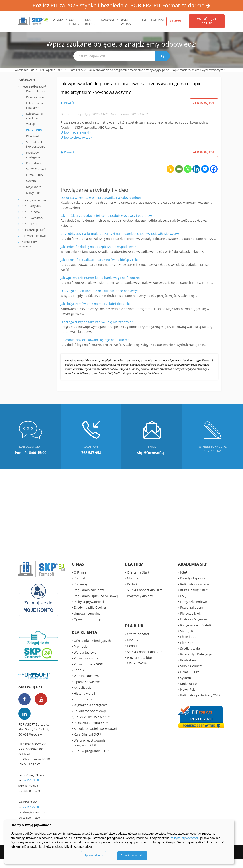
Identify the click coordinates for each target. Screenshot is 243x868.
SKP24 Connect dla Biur (144, 660)
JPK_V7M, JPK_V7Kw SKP (92, 725)
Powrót (67, 111)
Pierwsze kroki (36, 97)
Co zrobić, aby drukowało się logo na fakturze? (95, 348)
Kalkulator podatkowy (90, 720)
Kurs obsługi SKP (34, 230)
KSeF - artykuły (31, 206)
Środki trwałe (190, 657)
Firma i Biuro (34, 175)
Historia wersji (84, 702)
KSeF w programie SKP (91, 760)
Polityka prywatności (89, 610)
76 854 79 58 (31, 789)
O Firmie (80, 581)
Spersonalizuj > (93, 856)
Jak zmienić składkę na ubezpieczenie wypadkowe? (98, 255)
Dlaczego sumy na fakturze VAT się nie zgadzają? (97, 330)
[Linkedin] (196, 178)
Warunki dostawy (87, 685)
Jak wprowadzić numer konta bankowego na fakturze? (100, 286)
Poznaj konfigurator (88, 667)
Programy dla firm (140, 605)
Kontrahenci (34, 163)
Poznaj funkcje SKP (89, 673)
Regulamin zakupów (89, 599)
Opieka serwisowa (87, 690)
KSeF (144, 20)
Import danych (85, 708)
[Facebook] (214, 178)
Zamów (175, 21)
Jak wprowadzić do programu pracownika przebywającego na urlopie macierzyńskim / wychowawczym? (123, 91)
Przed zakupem (36, 91)
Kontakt (158, 20)
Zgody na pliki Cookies (90, 616)
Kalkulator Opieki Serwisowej (95, 737)
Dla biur (88, 22)
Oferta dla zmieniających (92, 649)
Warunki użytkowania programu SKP (90, 751)
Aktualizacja (83, 696)
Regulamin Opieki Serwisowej (96, 605)
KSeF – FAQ (29, 224)
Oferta (58, 20)
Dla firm (72, 22)
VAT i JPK (32, 124)
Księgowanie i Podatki (34, 116)
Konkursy (81, 593)
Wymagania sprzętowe (91, 714)
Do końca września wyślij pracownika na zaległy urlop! (101, 206)
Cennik (79, 679)
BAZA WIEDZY (126, 22)
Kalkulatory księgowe (196, 593)
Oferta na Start (138, 581)
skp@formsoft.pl (28, 794)
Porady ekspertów (34, 200)
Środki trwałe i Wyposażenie (36, 144)
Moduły (133, 587)
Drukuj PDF (204, 111)
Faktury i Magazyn (194, 628)
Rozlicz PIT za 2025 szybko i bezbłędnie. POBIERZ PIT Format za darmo (121, 5)
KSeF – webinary (32, 218)
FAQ (183, 605)
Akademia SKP (24, 70)
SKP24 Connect (36, 169)
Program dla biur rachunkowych (140, 669)
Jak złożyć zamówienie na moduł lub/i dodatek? (95, 313)
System (31, 181)
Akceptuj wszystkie (132, 856)
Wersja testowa (85, 661)
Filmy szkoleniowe (34, 236)
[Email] (179, 178)
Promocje (81, 655)
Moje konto (34, 187)
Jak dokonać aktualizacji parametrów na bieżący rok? (99, 268)
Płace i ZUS (76, 70)
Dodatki (133, 593)
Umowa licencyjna (87, 622)
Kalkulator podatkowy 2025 (200, 704)
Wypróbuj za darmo (207, 21)
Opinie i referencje (88, 628)
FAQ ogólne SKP (51, 70)
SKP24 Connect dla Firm (145, 599)
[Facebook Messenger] (205, 178)
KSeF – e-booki (31, 212)
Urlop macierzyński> (76, 141)
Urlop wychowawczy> (76, 146)
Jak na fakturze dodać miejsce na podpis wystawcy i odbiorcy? (106, 224)
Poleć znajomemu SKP (91, 731)
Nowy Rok (33, 193)
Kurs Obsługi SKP (87, 743)
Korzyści (107, 20)
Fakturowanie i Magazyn (35, 105)
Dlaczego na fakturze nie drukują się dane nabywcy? (99, 299)
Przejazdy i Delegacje (33, 155)
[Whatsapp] (188, 178)
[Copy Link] (170, 178)
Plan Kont (33, 136)
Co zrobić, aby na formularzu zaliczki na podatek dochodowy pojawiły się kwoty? (120, 242)
